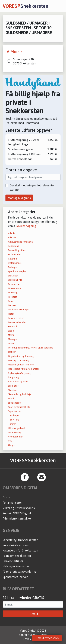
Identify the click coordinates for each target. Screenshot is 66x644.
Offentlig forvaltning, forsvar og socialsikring (31, 348)
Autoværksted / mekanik (20, 242)
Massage (12, 339)
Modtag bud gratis (19, 198)
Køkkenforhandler (17, 322)
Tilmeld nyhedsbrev (47, 638)
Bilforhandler (15, 254)
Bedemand (14, 246)
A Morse (14, 52)
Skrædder (13, 390)
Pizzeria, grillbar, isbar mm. (21, 365)
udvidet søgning (26, 226)
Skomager (13, 386)
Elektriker (13, 276)
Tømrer (12, 424)
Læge (11, 331)
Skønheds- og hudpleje (20, 394)
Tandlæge (13, 415)
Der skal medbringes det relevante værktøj (32, 187)
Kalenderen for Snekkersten (20, 550)
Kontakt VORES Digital (17, 513)
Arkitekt (12, 238)
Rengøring (13, 377)
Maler (11, 335)
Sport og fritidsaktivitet (20, 407)
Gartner (12, 305)
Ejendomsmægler (17, 271)
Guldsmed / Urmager (19, 310)
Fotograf (13, 297)
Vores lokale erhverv (16, 545)
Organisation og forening (21, 356)
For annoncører (12, 503)
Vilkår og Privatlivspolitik (19, 508)
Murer (11, 343)
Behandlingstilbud (17, 250)
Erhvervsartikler (13, 561)
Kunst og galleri (16, 318)
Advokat (12, 233)
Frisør (11, 301)
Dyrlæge (12, 267)
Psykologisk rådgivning (19, 373)
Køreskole (13, 327)
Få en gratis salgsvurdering (20, 572)
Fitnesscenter (15, 288)
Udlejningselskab (17, 428)
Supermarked (15, 411)
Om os (7, 497)
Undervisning (15, 432)
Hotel (11, 314)
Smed (11, 399)
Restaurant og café (18, 382)
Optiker (12, 352)
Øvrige (12, 445)
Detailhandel (15, 263)
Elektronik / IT (15, 280)
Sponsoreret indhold (15, 577)
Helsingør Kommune (16, 566)
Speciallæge (14, 403)
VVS (10, 441)
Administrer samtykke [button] (17, 518)
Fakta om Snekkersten (17, 556)
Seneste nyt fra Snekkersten (20, 540)
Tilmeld (33, 614)
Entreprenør (14, 284)
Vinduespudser (15, 437)
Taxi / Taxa (14, 420)
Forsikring (13, 293)
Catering (12, 259)
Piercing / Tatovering (19, 360)
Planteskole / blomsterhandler (24, 369)
